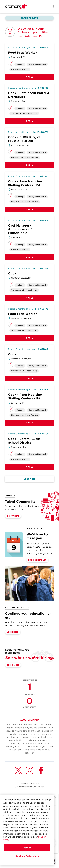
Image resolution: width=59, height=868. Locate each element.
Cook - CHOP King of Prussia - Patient (24, 139)
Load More (29, 479)
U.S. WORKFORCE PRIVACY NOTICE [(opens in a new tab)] (30, 787)
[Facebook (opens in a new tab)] (41, 770)
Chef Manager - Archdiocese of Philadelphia (20, 229)
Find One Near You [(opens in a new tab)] (37, 560)
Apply (30, 77)
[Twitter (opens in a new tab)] (18, 770)
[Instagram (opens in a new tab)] (30, 770)
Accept (27, 848)
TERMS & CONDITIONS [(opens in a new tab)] (29, 783)
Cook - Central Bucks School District (24, 441)
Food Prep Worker (22, 53)
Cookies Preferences (27, 856)
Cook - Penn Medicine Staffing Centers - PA (25, 183)
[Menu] (53, 7)
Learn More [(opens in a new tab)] (13, 632)
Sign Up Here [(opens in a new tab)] (13, 516)
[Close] (50, 800)
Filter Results (29, 18)
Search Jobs (13, 665)
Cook (12, 273)
